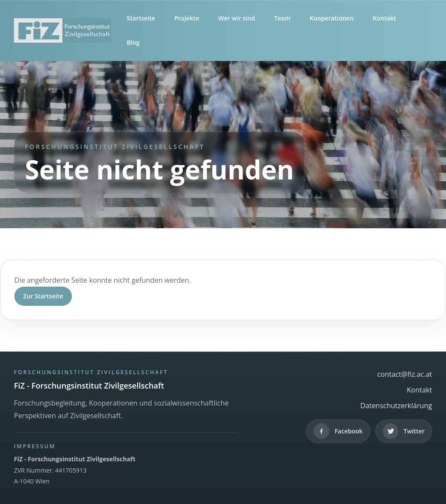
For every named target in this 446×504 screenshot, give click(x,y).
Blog (133, 42)
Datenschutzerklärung (396, 406)
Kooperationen (332, 18)
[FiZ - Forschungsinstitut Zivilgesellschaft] (63, 31)
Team (282, 18)
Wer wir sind (237, 18)
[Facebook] (338, 431)
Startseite (141, 18)
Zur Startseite (43, 296)
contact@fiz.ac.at (405, 374)
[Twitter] (404, 431)
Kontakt (385, 18)
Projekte (187, 18)
